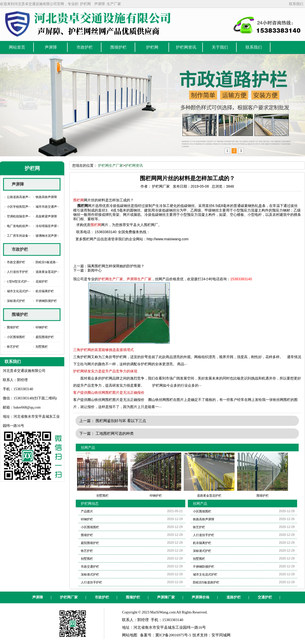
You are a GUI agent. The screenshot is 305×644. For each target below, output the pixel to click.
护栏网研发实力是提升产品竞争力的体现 (105, 371)
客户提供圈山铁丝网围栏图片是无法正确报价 (109, 393)
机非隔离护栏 (45, 291)
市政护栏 (20, 249)
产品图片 (87, 511)
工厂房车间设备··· (19, 236)
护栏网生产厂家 (111, 165)
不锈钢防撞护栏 (46, 301)
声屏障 (100, 4)
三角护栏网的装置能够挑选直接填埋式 (103, 350)
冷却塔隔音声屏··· (47, 226)
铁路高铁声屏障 (46, 197)
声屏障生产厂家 (139, 279)
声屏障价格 (201, 597)
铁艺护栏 (13, 347)
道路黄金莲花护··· (47, 272)
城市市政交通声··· (47, 207)
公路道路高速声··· (19, 197)
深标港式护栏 (16, 301)
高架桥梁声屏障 (46, 216)
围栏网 (79, 200)
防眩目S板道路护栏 (206, 582)
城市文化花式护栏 (205, 575)
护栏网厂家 (69, 597)
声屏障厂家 (166, 597)
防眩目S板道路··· (47, 262)
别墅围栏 (42, 347)
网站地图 (130, 635)
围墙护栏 (20, 314)
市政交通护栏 (16, 262)
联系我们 (296, 4)
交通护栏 (265, 597)
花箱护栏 (42, 282)
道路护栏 (234, 597)
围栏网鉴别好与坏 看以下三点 (121, 421)
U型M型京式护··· (18, 282)
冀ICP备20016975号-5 (173, 635)
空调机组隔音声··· (19, 216)
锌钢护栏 (42, 327)
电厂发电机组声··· (19, 226)
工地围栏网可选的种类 (115, 433)
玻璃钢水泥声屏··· (47, 236)
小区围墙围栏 (16, 337)
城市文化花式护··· (19, 291)
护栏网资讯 (134, 165)
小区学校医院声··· (19, 207)
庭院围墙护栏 (45, 337)
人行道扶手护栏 (18, 272)
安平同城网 (221, 635)
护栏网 (85, 4)
